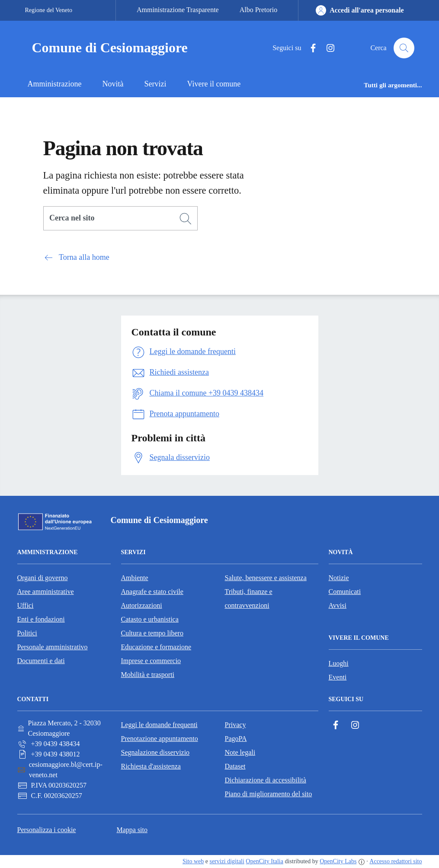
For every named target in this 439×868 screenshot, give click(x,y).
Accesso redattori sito (396, 861)
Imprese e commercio (151, 661)
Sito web (193, 861)
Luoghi (339, 663)
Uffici (26, 605)
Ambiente (135, 578)
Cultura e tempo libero (152, 633)
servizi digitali (227, 861)
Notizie (339, 578)
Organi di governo (43, 578)
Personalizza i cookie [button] (47, 830)
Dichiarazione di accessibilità (266, 780)
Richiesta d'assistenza (151, 766)
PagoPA (236, 739)
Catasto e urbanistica (150, 619)
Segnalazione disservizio (155, 752)
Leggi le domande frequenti (159, 725)
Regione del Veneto (49, 10)
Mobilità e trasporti (148, 675)
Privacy (236, 725)
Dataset (235, 766)
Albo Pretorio (259, 10)
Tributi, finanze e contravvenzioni (249, 598)
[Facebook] (310, 48)
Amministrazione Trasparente (178, 10)
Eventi (338, 677)
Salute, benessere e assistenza (266, 578)
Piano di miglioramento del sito (269, 794)
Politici (27, 633)
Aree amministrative (46, 592)
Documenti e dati (41, 661)
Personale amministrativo (53, 647)
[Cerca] (186, 219)
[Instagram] (327, 48)
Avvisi (338, 605)
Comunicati (345, 592)
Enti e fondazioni (41, 619)
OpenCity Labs (338, 861)
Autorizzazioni (142, 605)
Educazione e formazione (156, 647)
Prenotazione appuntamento (160, 739)
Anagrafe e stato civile (152, 592)
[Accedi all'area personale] (360, 10)
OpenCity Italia (264, 861)
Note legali (240, 752)
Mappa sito (132, 830)
